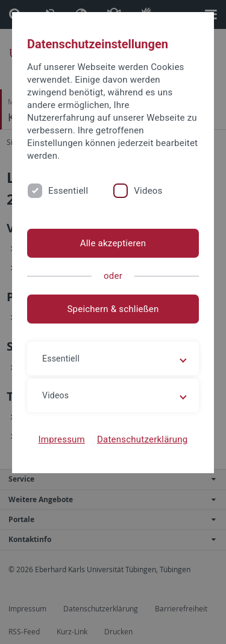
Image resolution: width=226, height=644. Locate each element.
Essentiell (68, 191)
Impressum (61, 439)
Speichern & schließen (113, 309)
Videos (148, 191)
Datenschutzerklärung (143, 439)
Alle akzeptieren (113, 243)
